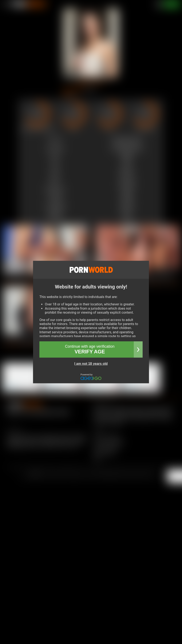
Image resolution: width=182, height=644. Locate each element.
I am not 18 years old (91, 364)
